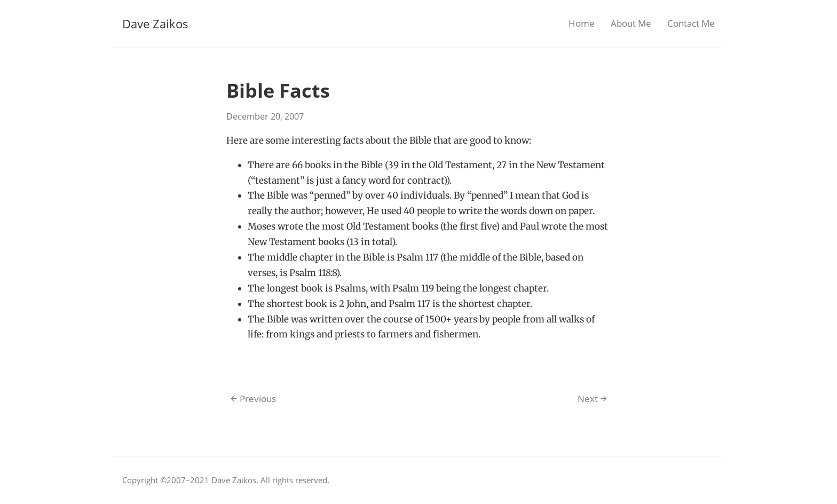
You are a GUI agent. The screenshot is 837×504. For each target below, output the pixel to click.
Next (592, 399)
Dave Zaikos (155, 23)
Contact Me (691, 23)
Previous (253, 399)
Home (582, 23)
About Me (631, 23)
